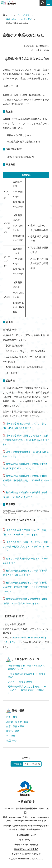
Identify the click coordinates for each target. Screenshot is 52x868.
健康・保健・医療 (15, 726)
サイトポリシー (26, 840)
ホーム (9, 15)
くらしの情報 (23, 15)
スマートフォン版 (32, 764)
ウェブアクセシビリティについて (26, 854)
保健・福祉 (11, 19)
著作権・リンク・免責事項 (26, 845)
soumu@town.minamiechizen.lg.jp (30, 821)
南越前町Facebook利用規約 (26, 849)
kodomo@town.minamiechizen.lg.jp (29, 638)
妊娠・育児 (27, 19)
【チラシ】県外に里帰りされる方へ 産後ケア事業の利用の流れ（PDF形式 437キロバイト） (26, 440)
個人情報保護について (26, 835)
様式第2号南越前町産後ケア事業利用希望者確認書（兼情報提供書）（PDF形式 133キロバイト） (26, 480)
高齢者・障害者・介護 (17, 722)
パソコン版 (17, 764)
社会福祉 (11, 736)
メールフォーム (13, 642)
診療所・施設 (13, 731)
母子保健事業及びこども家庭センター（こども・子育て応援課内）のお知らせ (27, 690)
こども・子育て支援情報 (20, 682)
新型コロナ (12, 741)
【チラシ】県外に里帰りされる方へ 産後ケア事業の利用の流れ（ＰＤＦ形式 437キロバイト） (26, 547)
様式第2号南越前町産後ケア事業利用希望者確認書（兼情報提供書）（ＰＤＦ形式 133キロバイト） (26, 587)
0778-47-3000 (15, 817)
